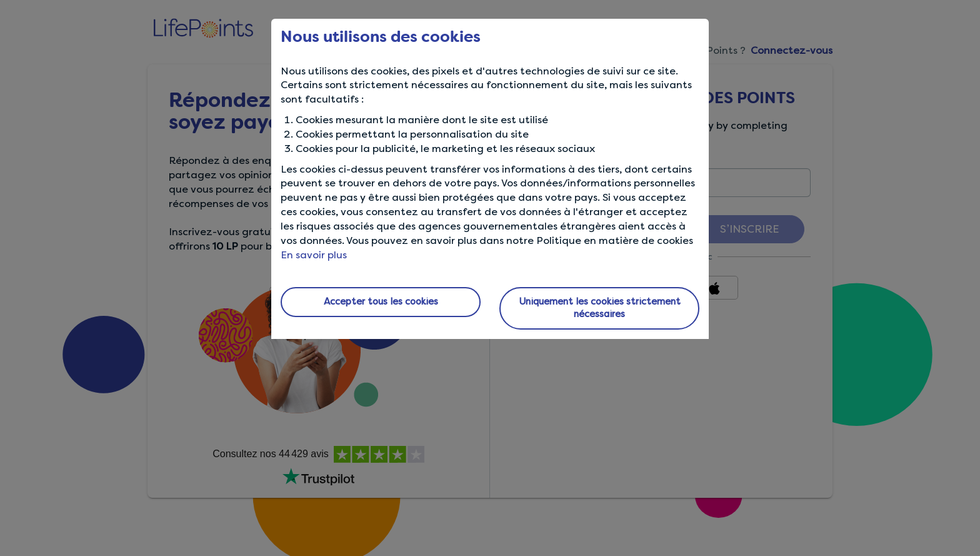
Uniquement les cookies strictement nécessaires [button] (600, 308)
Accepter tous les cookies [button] (381, 301)
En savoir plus (314, 255)
